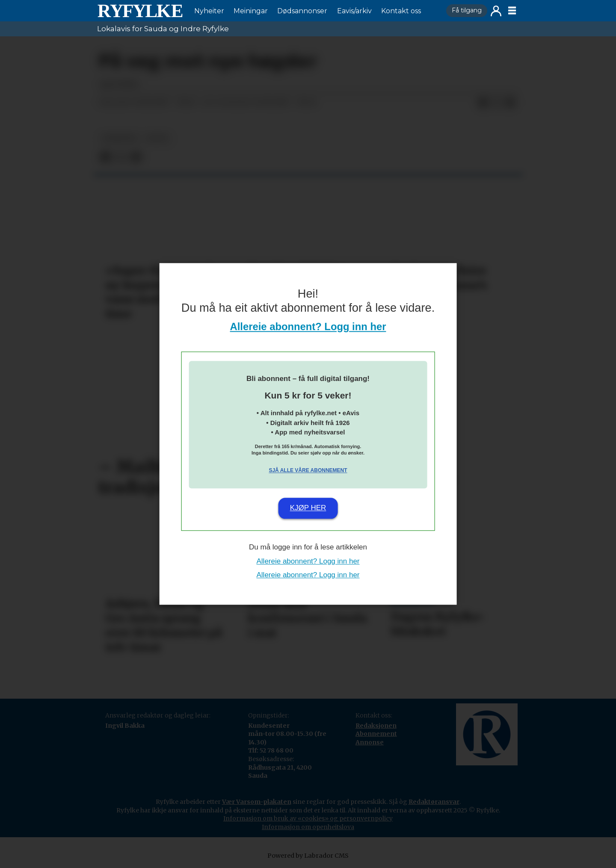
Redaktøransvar (434, 802)
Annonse (370, 742)
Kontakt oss (401, 11)
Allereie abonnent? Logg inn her (308, 327)
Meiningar (251, 11)
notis (157, 138)
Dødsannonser (302, 11)
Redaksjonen (376, 726)
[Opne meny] (512, 11)
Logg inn (496, 11)
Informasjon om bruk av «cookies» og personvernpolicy (308, 818)
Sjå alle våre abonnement (308, 470)
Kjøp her (308, 508)
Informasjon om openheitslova (308, 827)
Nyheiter (209, 11)
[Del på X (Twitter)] (497, 103)
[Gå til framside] (140, 11)
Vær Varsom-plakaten (257, 802)
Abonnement (376, 734)
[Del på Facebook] (483, 103)
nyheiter (119, 138)
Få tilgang (467, 10)
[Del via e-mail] (510, 103)
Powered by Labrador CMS (308, 856)
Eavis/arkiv (354, 11)
